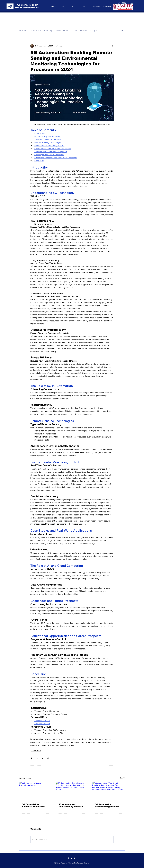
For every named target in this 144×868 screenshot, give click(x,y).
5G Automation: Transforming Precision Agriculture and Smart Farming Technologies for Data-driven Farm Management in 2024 (108, 805)
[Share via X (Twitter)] (37, 758)
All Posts (23, 30)
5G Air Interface (63, 30)
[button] (122, 30)
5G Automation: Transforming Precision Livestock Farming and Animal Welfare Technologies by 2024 (71, 805)
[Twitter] (72, 858)
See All (122, 778)
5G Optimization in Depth (86, 30)
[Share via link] (48, 758)
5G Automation (36, 751)
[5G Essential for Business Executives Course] (35, 791)
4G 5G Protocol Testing (42, 30)
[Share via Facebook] (31, 758)
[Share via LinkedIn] (42, 758)
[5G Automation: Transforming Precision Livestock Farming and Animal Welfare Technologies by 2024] (72, 791)
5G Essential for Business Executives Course (33, 805)
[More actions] (112, 46)
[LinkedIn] (75, 858)
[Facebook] (68, 858)
